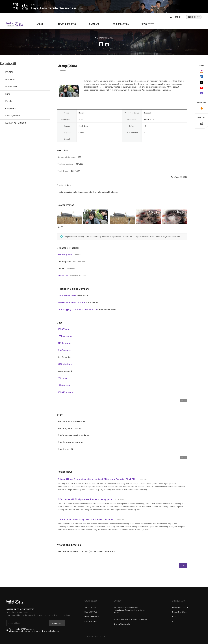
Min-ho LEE (63, 276)
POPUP (194, 17)
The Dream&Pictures (67, 295)
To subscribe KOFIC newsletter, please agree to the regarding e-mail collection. (34, 630)
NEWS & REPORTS (67, 24)
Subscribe (57, 623)
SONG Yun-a (63, 329)
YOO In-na (62, 378)
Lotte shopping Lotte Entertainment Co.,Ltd (77, 310)
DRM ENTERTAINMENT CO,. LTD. (72, 302)
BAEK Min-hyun (65, 364)
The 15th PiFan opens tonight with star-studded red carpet (86, 520)
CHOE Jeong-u (64, 350)
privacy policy (31, 631)
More (183, 400)
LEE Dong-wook (65, 336)
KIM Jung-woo (64, 343)
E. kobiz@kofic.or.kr (122, 624)
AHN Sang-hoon (65, 255)
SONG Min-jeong (65, 392)
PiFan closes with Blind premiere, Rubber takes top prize (85, 499)
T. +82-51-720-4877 (122, 619)
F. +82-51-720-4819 (139, 619)
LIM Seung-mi (64, 385)
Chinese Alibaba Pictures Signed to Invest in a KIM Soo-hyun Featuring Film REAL (96, 479)
